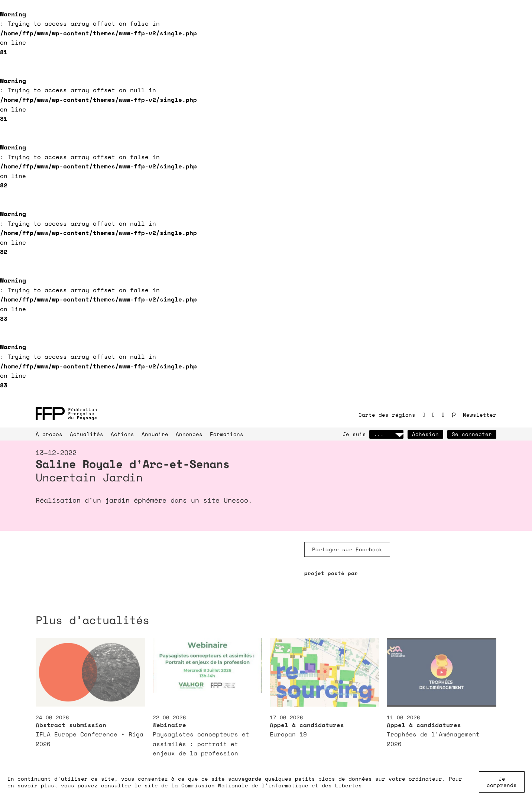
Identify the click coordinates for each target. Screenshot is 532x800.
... (386, 434)
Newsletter (480, 415)
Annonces (189, 434)
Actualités (87, 434)
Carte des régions (387, 415)
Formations (227, 434)
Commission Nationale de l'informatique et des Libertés (272, 785)
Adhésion (425, 434)
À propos (49, 434)
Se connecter (472, 434)
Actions (122, 434)
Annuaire (155, 434)
